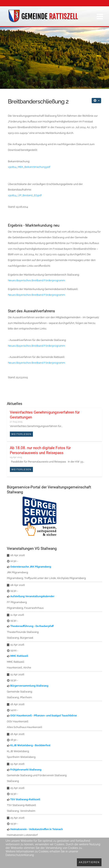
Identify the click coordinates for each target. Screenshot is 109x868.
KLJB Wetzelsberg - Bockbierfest (30, 745)
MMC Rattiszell (19, 656)
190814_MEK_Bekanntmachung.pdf (29, 167)
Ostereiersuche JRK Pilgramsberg (31, 567)
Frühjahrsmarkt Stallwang (26, 770)
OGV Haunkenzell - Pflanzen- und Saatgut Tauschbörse (44, 716)
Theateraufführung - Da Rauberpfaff (32, 626)
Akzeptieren (89, 862)
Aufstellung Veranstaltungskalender (32, 596)
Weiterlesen (21, 434)
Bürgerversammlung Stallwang (29, 686)
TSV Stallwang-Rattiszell (25, 799)
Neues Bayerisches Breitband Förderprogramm (36, 280)
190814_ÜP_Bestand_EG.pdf (25, 195)
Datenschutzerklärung (20, 855)
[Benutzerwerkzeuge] (96, 101)
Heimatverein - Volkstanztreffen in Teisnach (37, 829)
